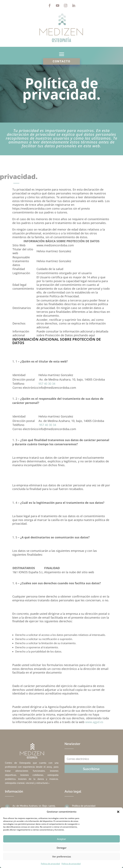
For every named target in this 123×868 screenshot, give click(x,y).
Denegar (62, 848)
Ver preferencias (62, 856)
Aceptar (61, 839)
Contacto (61, 61)
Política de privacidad (50, 864)
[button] (118, 812)
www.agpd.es (94, 722)
